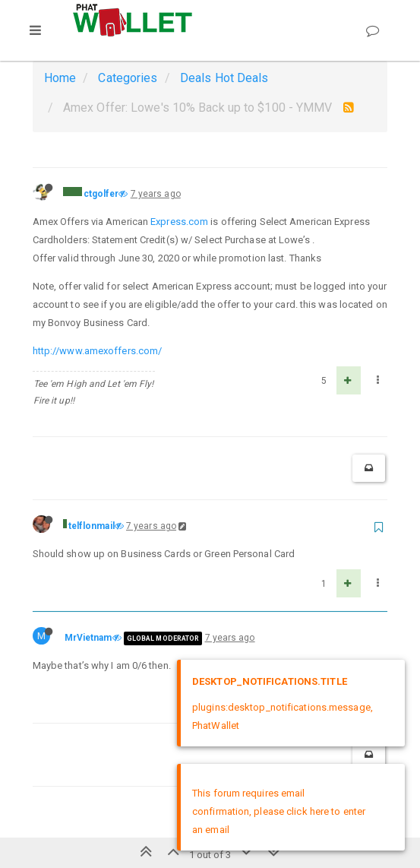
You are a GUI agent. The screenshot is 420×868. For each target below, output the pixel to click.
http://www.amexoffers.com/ (98, 351)
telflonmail (92, 526)
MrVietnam (88, 638)
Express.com (179, 222)
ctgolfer (101, 194)
